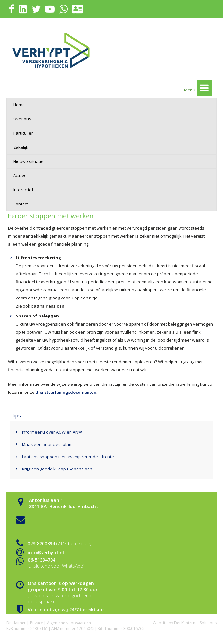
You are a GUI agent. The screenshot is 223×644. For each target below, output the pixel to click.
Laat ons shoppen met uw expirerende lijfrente (68, 457)
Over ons (22, 119)
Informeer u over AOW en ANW (52, 432)
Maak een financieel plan (47, 444)
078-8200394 (41, 543)
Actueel (20, 175)
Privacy (36, 623)
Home (19, 105)
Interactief (23, 190)
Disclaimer (16, 623)
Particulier (23, 133)
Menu (198, 88)
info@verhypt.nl (46, 552)
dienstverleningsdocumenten (66, 392)
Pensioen (55, 306)
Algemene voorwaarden (69, 623)
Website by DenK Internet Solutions (185, 623)
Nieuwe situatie (28, 161)
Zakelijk (21, 147)
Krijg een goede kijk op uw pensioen (57, 469)
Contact (21, 204)
